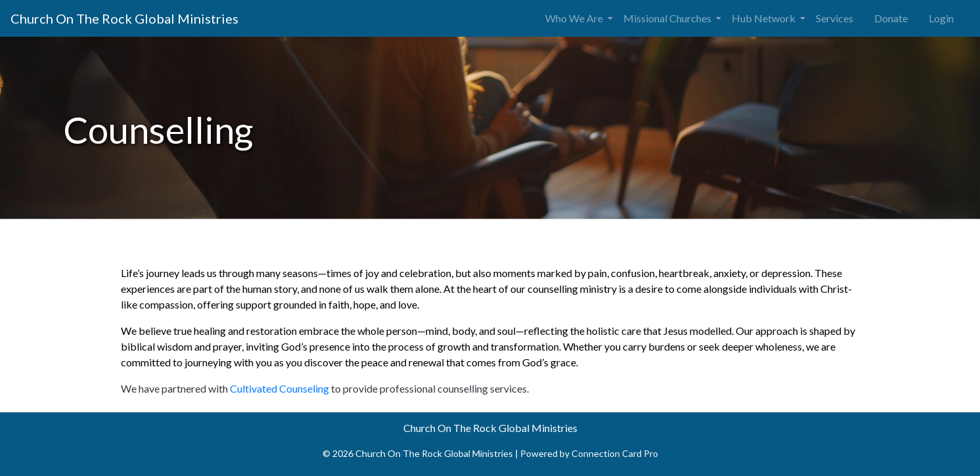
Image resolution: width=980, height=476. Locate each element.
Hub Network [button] (765, 18)
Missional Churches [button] (668, 18)
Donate (891, 18)
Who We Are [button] (575, 18)
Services (835, 18)
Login (941, 18)
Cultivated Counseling (279, 388)
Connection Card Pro (615, 453)
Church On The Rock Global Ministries (124, 18)
